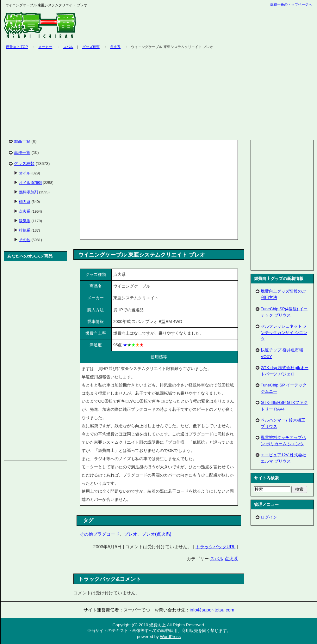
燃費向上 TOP (17, 47)
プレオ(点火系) (157, 534)
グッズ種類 (24, 164)
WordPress (170, 637)
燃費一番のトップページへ (291, 4)
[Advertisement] (135, 189)
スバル (68, 47)
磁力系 (25, 201)
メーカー (45, 47)
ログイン (269, 517)
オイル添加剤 (30, 182)
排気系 (25, 230)
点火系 (231, 559)
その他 (25, 240)
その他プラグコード (100, 534)
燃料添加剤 (28, 192)
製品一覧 (22, 141)
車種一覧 (22, 152)
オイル (25, 173)
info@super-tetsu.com (212, 610)
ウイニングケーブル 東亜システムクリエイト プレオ (142, 255)
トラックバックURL (215, 547)
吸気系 (25, 221)
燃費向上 (158, 625)
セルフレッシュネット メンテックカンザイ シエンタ (284, 333)
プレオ (131, 534)
